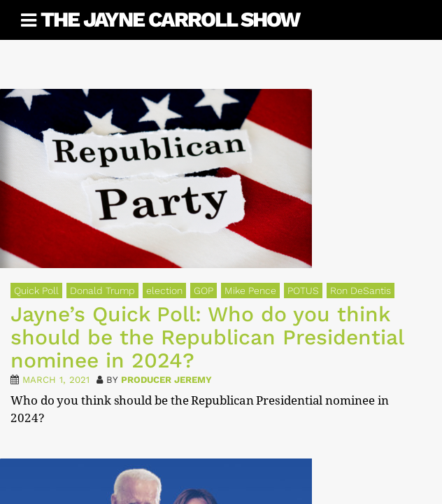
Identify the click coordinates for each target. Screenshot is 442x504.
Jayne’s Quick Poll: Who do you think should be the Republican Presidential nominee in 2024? (207, 337)
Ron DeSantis (361, 290)
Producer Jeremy (166, 380)
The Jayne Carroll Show (170, 19)
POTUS (303, 290)
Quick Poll (36, 290)
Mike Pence (250, 290)
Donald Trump (102, 290)
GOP (204, 290)
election (164, 290)
